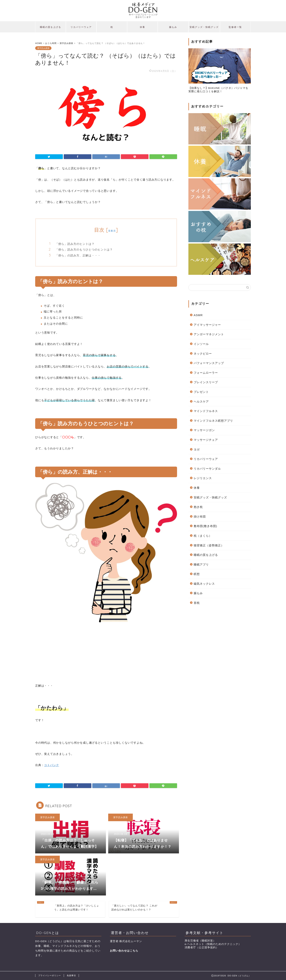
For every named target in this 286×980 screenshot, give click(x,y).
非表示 (112, 231)
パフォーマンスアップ (209, 363)
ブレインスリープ (206, 382)
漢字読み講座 (43, 48)
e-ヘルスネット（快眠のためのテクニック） (213, 944)
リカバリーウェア (81, 27)
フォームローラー (206, 373)
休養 (142, 27)
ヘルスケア (201, 401)
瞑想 (197, 574)
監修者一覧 (235, 27)
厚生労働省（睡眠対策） (200, 941)
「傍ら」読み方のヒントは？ (75, 244)
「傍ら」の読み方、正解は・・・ (78, 255)
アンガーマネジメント (209, 334)
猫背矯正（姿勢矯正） (209, 545)
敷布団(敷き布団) (205, 526)
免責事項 (71, 975)
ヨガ (197, 449)
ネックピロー (203, 354)
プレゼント (201, 392)
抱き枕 (198, 507)
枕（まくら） (203, 536)
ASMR (198, 315)
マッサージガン (204, 430)
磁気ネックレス (204, 584)
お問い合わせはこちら (124, 951)
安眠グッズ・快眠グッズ (204, 27)
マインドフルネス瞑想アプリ (213, 421)
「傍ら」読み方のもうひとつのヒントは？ (84, 250)
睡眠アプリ (201, 564)
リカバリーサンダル (207, 469)
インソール (201, 344)
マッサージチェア (206, 440)
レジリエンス (203, 478)
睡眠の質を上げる (51, 27)
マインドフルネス (206, 411)
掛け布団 (200, 517)
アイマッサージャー (207, 325)
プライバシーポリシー (50, 975)
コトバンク (52, 765)
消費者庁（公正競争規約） (202, 947)
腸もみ (173, 27)
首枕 (197, 603)
